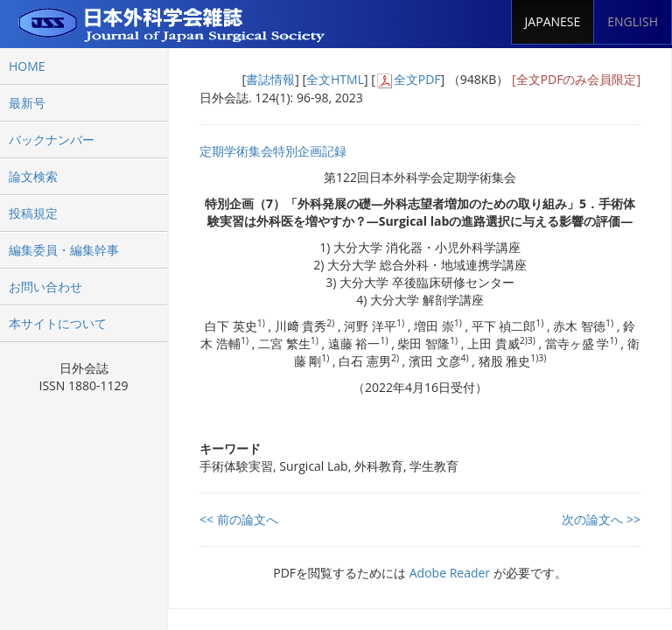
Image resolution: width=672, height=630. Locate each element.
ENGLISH (633, 21)
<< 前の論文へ (239, 519)
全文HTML (335, 79)
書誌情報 (270, 79)
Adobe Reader (450, 573)
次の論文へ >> (601, 519)
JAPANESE (553, 21)
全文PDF (417, 79)
